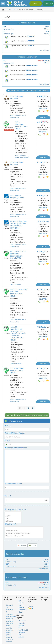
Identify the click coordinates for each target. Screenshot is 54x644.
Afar (13, 519)
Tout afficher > (44, 50)
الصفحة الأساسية (10, 10)
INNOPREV (43, 108)
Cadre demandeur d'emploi (24, 536)
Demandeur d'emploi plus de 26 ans (24, 533)
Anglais (13, 516)
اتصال (20, 612)
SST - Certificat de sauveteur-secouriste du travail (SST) (18, 255)
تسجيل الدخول (36, 3)
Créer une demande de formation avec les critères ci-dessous (27, 415)
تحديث (33, 545)
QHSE (12, 115)
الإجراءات (43, 117)
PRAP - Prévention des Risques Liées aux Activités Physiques (18, 224)
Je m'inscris (48, 3)
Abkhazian (13, 521)
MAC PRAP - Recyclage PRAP (17, 196)
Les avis (9, 642)
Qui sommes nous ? (22, 603)
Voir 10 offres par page (29, 91)
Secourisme (18, 285)
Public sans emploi (24, 531)
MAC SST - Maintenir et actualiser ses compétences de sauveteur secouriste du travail (18, 333)
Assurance (10, 630)
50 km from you (13, 90)
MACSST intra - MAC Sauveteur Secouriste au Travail (19, 293)
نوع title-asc (44, 91)
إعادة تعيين (22, 545)
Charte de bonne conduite (10, 626)
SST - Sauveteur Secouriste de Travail (21, 125)
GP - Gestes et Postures (17, 97)
